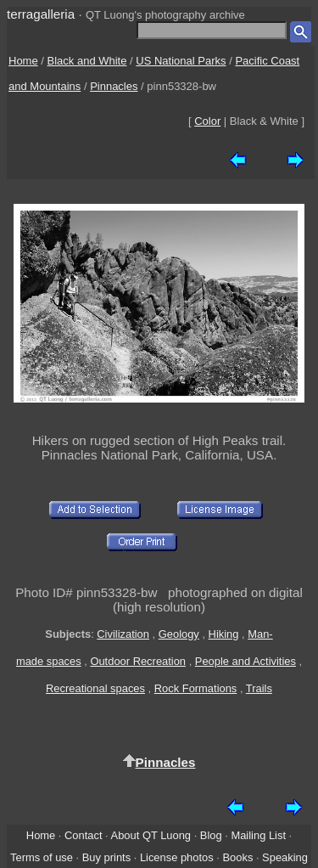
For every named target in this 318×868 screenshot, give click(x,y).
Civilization (123, 634)
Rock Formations (196, 688)
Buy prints (106, 857)
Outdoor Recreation (138, 661)
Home (23, 61)
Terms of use (42, 857)
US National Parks (181, 61)
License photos (177, 857)
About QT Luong (151, 835)
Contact (83, 835)
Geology (179, 634)
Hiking (224, 634)
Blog (211, 835)
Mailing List (258, 835)
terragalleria (41, 14)
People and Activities (245, 661)
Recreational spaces (95, 688)
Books (237, 857)
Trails (259, 688)
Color (207, 121)
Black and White (87, 61)
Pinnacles (114, 86)
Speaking (285, 857)
